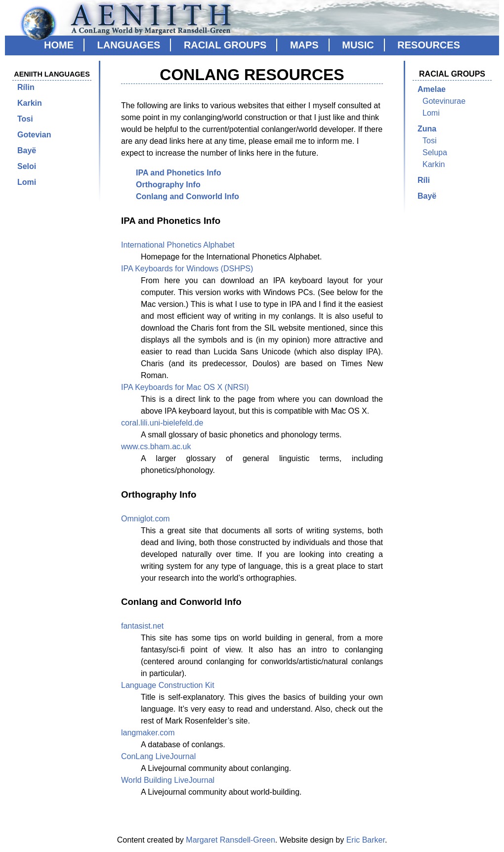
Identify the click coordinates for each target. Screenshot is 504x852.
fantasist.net (142, 626)
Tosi (25, 119)
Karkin (30, 103)
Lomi (27, 182)
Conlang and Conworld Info (188, 196)
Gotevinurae (444, 101)
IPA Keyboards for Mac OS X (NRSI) (185, 387)
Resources (429, 45)
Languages (129, 45)
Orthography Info (168, 185)
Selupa (435, 152)
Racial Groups (225, 45)
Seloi (27, 166)
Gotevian (34, 135)
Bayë (27, 150)
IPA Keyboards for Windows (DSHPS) (187, 269)
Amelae (432, 89)
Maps (304, 45)
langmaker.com (148, 733)
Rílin (26, 87)
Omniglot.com (146, 519)
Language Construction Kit (168, 685)
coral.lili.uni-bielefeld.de (162, 423)
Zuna (427, 129)
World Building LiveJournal (168, 780)
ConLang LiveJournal (158, 756)
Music (358, 45)
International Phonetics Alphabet (178, 245)
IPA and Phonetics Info (178, 173)
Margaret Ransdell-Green (231, 840)
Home (59, 45)
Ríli (424, 180)
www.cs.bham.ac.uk (156, 447)
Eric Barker (366, 840)
